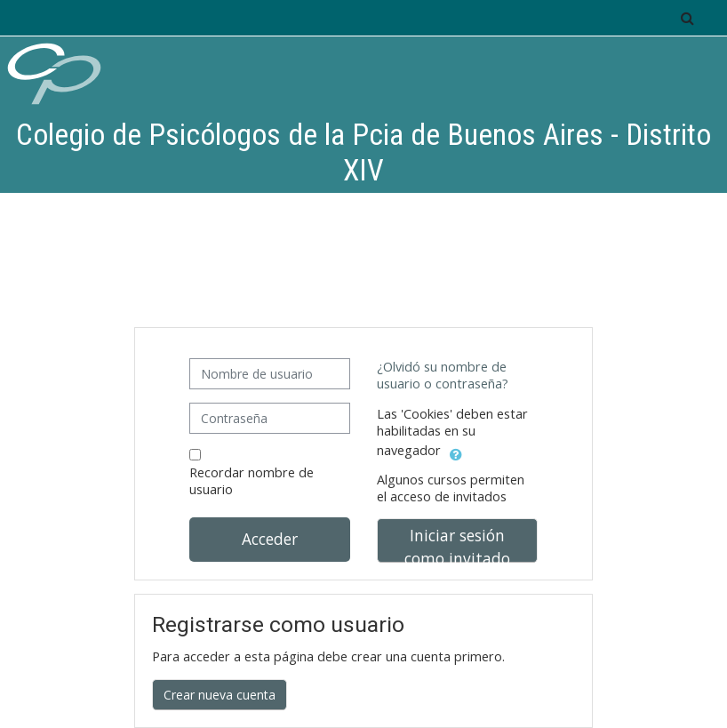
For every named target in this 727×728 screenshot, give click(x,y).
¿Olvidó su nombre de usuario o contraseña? (443, 375)
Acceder (270, 539)
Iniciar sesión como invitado (457, 544)
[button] (687, 18)
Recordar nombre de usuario (252, 481)
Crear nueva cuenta (220, 695)
